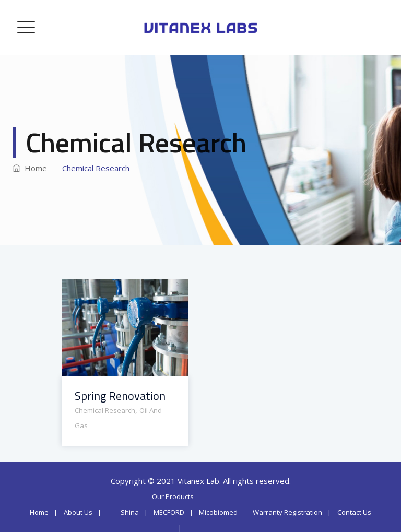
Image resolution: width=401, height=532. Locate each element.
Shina (130, 512)
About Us (78, 512)
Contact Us (354, 512)
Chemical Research (105, 410)
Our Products (173, 496)
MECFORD (169, 512)
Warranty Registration (287, 512)
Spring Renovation (120, 396)
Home (30, 168)
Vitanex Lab (198, 481)
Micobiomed (218, 512)
